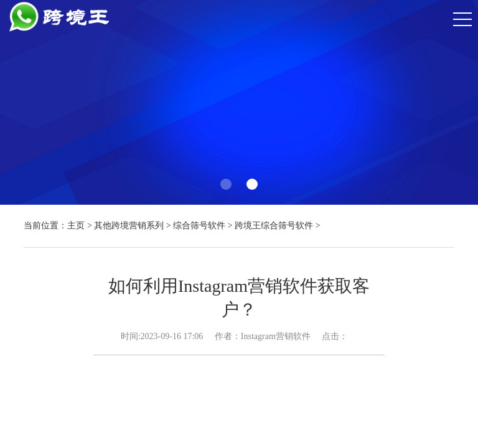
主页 (76, 226)
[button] (226, 184)
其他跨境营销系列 (129, 226)
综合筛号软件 (199, 226)
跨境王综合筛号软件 (274, 226)
